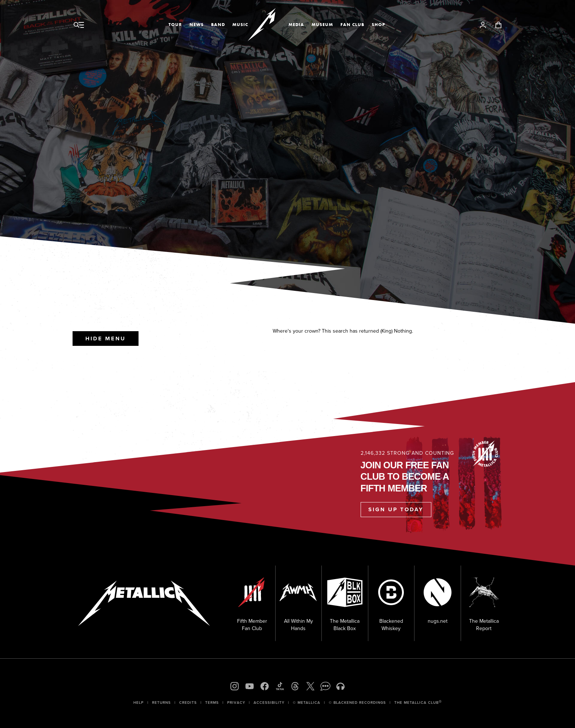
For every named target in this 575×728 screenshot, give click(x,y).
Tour (175, 25)
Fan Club (352, 25)
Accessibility (269, 703)
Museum (322, 25)
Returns (161, 703)
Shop (378, 25)
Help (139, 703)
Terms (212, 703)
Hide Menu (106, 339)
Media (296, 25)
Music (240, 25)
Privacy (236, 703)
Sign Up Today (396, 509)
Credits (188, 703)
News (197, 25)
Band (218, 25)
